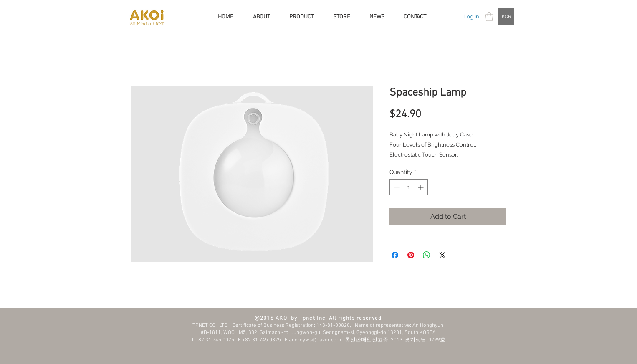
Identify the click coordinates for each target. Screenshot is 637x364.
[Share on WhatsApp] (427, 255)
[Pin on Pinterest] (411, 255)
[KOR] (506, 17)
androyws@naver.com (315, 340)
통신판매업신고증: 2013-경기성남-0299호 (395, 340)
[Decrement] (396, 187)
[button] (489, 16)
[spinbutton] (409, 187)
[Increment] (421, 187)
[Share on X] (442, 255)
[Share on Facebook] (395, 255)
